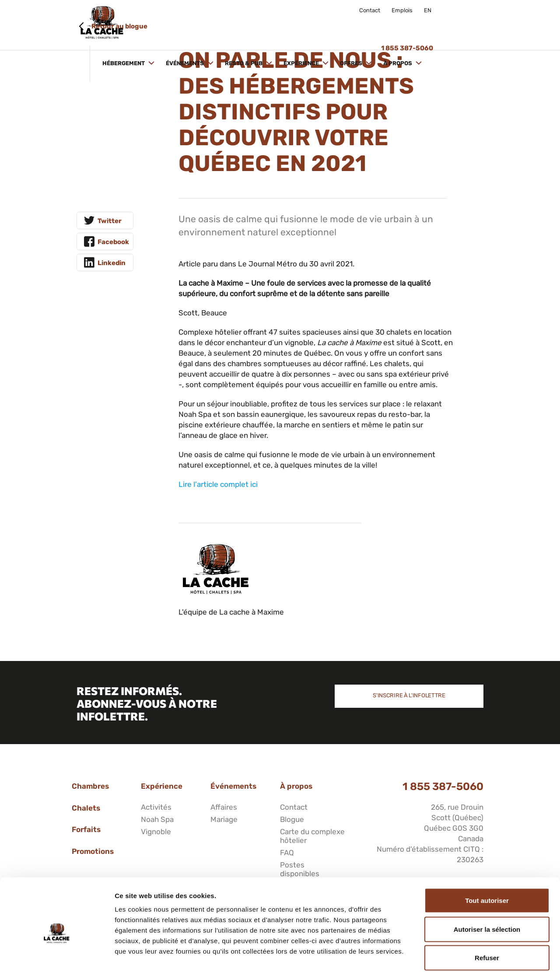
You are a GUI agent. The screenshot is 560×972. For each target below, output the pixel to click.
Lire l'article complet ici (218, 484)
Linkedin (112, 263)
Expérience (352, 25)
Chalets (86, 808)
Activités (156, 807)
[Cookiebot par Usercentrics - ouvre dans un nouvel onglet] (57, 955)
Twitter (110, 221)
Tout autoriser (487, 857)
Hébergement (175, 25)
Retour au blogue (119, 26)
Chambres (90, 786)
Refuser (487, 914)
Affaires (224, 807)
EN (428, 10)
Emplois (402, 10)
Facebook (113, 242)
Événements (236, 25)
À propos (449, 25)
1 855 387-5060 (443, 787)
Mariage (224, 819)
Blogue (292, 819)
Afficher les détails (482, 955)
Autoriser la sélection (487, 886)
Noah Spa (157, 819)
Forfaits (86, 829)
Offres (402, 25)
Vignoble (156, 832)
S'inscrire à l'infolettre (409, 695)
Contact (370, 10)
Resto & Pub (295, 25)
